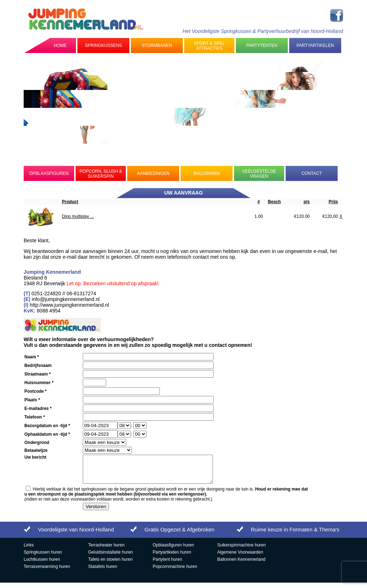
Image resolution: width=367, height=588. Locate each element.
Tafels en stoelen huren (110, 565)
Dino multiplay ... (78, 216)
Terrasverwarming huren (47, 572)
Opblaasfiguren (49, 173)
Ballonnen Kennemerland (241, 565)
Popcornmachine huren (175, 572)
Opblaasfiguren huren (173, 550)
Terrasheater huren (106, 550)
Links (29, 550)
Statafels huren (103, 572)
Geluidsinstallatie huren (111, 558)
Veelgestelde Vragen (259, 174)
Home (60, 46)
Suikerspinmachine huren (241, 550)
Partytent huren (167, 565)
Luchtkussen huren (42, 565)
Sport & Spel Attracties (209, 46)
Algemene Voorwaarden (240, 558)
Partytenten (262, 46)
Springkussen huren (43, 558)
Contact (312, 173)
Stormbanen (157, 46)
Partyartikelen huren (172, 558)
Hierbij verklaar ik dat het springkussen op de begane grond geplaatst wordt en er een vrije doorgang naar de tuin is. (166, 497)
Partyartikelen (315, 46)
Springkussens (103, 46)
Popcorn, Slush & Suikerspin (101, 174)
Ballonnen (207, 173)
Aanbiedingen (153, 173)
